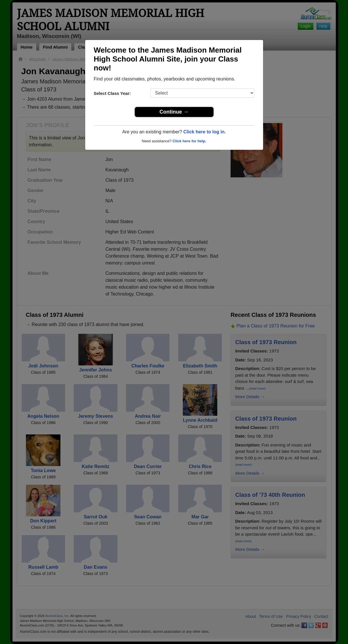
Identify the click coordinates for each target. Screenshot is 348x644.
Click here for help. (189, 141)
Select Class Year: (112, 93)
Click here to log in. (205, 132)
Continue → (174, 112)
